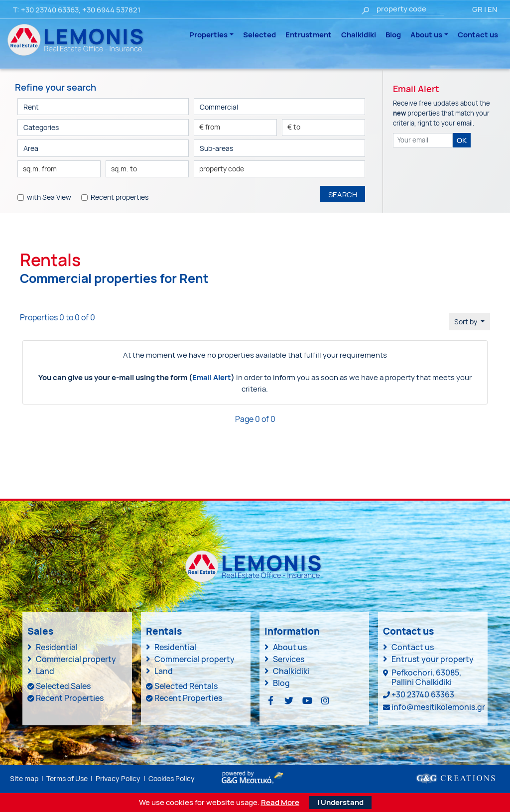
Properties (208, 35)
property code (222, 169)
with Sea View (49, 197)
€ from (210, 127)
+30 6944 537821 (111, 10)
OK (462, 140)
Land (45, 671)
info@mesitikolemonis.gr (438, 707)
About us (426, 35)
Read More (280, 803)
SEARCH (343, 195)
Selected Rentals (186, 686)
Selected (259, 35)
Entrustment (309, 35)
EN (492, 9)
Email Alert (212, 377)
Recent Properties (70, 698)
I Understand (340, 802)
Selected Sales (63, 686)
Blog (393, 35)
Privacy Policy (118, 778)
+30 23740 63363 (50, 10)
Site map (24, 778)
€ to (294, 127)
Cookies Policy (172, 778)
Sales (40, 631)
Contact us (478, 35)
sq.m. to (124, 169)
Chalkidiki (359, 35)
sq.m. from (40, 169)
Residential (57, 647)
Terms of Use (67, 778)
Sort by (466, 322)
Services (289, 659)
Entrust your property (433, 659)
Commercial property (76, 659)
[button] (103, 128)
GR (477, 9)
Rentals (164, 631)
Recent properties (120, 197)
